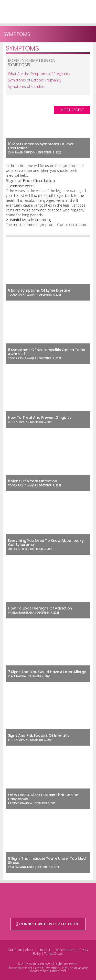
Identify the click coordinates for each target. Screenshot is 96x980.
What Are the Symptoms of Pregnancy (39, 74)
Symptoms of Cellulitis (26, 86)
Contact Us (44, 950)
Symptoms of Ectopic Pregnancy (35, 80)
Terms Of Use (54, 954)
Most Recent (72, 110)
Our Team (15, 950)
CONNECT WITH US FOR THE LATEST (48, 924)
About (29, 950)
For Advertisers (65, 950)
